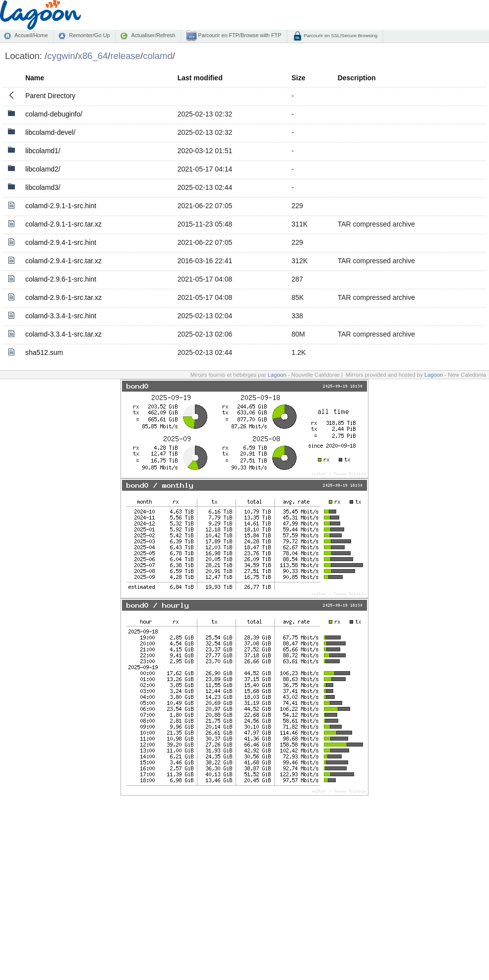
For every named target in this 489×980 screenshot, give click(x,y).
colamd (158, 56)
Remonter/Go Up (89, 35)
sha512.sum (44, 352)
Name (35, 78)
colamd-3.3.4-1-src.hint (61, 316)
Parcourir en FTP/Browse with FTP (239, 35)
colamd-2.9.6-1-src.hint (61, 279)
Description (357, 78)
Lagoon (277, 375)
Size (299, 78)
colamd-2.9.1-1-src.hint (61, 206)
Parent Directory (50, 96)
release (126, 56)
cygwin (61, 56)
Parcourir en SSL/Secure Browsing (340, 35)
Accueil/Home (31, 35)
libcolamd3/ (43, 187)
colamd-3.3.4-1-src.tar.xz (63, 334)
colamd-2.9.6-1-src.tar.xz (63, 297)
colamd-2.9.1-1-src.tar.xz (63, 224)
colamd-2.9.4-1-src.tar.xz (63, 261)
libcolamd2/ (43, 169)
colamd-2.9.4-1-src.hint (61, 242)
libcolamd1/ (43, 151)
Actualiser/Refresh (153, 35)
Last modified (200, 78)
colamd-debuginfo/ (54, 114)
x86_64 (93, 56)
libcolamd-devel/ (50, 132)
